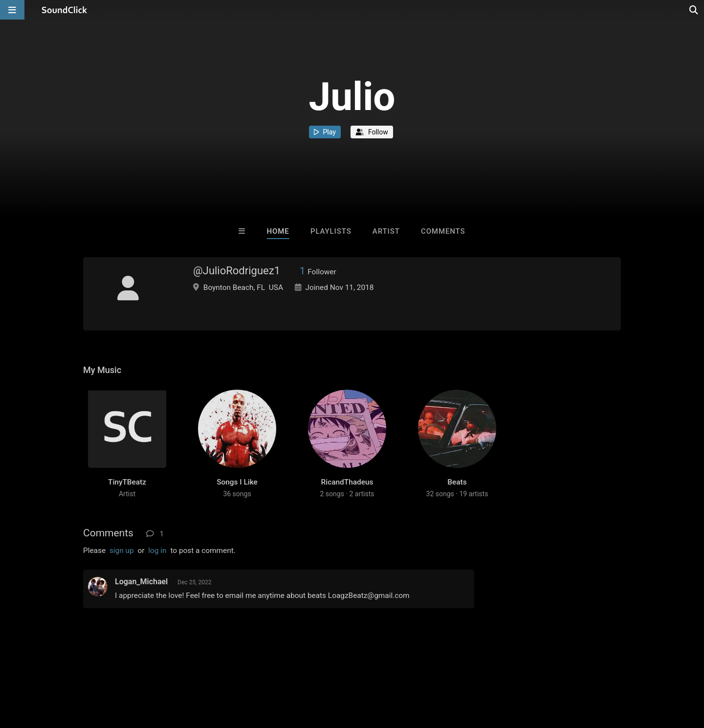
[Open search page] (694, 10)
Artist (386, 231)
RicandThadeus (347, 482)
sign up (122, 551)
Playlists (331, 231)
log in (157, 551)
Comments (443, 231)
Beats (457, 482)
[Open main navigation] (12, 10)
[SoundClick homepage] (65, 10)
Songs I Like (237, 482)
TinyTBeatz (127, 482)
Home (278, 231)
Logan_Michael (141, 582)
